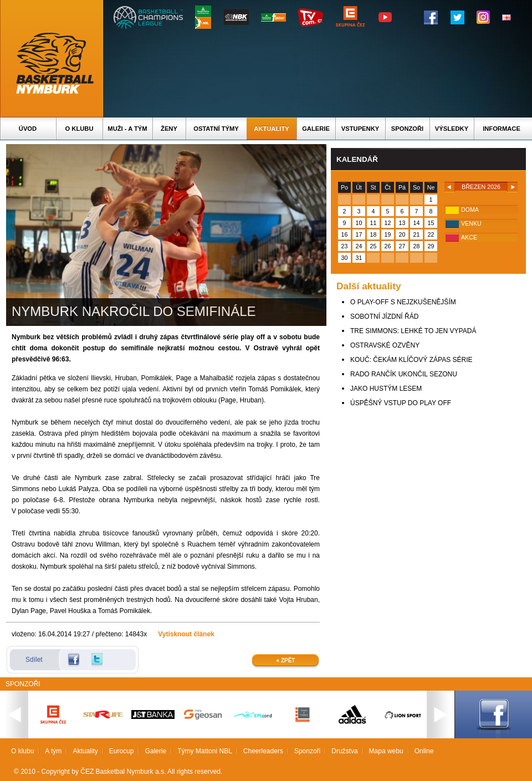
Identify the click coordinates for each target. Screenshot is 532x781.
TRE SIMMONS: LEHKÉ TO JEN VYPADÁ (413, 331)
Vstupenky (360, 129)
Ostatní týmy (216, 129)
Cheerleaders (263, 751)
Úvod (28, 129)
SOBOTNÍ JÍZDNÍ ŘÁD (384, 317)
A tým (53, 751)
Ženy (169, 129)
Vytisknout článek (186, 634)
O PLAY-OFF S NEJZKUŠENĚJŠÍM (403, 302)
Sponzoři (407, 129)
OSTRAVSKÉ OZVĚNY (385, 345)
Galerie (316, 129)
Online (424, 751)
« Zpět (286, 660)
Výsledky (452, 129)
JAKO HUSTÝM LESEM (386, 389)
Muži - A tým (127, 129)
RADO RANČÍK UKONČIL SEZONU (404, 374)
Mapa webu (386, 751)
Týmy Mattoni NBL (205, 751)
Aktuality (271, 129)
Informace (502, 129)
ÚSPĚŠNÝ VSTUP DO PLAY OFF (401, 403)
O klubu (80, 129)
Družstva (344, 751)
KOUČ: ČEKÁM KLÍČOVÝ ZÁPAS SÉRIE (411, 360)
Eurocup (122, 751)
